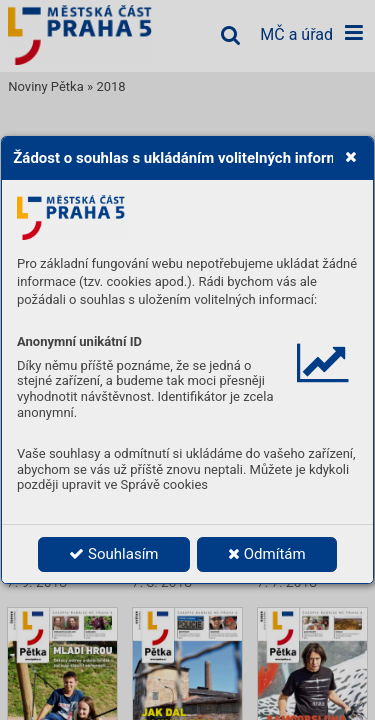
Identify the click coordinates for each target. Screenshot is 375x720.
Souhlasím (113, 554)
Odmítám (267, 554)
